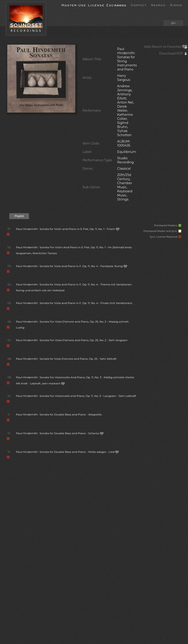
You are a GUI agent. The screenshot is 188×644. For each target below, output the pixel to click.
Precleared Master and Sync (162, 231)
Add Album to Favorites (166, 47)
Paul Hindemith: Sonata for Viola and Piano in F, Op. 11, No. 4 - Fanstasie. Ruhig (72, 266)
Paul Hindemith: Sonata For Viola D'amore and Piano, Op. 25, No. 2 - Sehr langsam (72, 340)
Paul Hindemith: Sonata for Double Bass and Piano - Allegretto (59, 414)
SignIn (176, 5)
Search (158, 5)
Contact (139, 5)
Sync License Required (165, 237)
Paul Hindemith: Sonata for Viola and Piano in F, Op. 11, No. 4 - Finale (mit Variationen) (74, 303)
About (120, 5)
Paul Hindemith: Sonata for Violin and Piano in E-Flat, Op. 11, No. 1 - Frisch (68, 229)
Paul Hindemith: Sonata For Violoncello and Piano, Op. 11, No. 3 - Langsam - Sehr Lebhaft (76, 396)
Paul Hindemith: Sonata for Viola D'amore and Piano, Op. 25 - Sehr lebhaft (66, 359)
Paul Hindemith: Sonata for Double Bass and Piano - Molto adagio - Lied (67, 452)
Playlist (19, 216)
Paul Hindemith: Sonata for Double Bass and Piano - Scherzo (60, 433)
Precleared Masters (168, 226)
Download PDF (173, 53)
